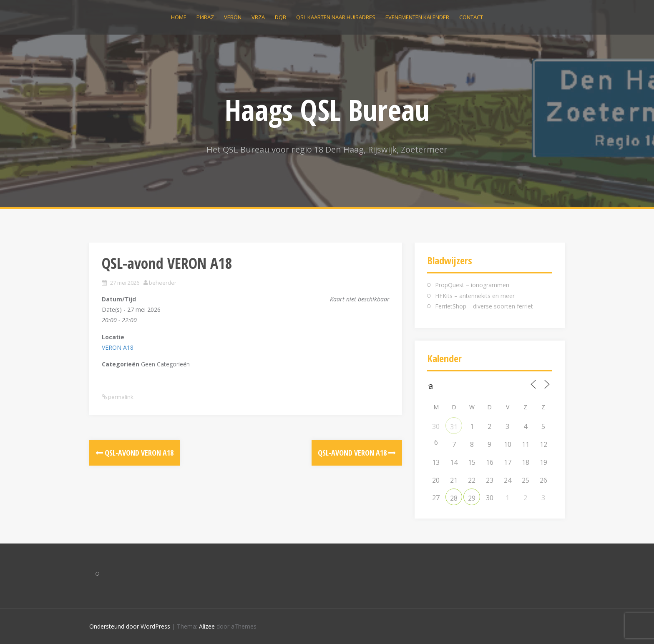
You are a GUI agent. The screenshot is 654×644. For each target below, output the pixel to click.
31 (454, 427)
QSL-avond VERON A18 (135, 453)
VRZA (258, 17)
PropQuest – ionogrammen (472, 285)
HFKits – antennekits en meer (475, 296)
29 (472, 498)
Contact (471, 17)
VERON (233, 17)
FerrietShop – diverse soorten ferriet (484, 306)
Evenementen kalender (417, 17)
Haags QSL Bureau (327, 110)
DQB (280, 17)
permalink (120, 397)
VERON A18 (118, 347)
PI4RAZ (205, 17)
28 (454, 498)
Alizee (207, 626)
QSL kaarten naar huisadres (336, 17)
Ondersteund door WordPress (130, 626)
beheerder (163, 283)
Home (179, 17)
